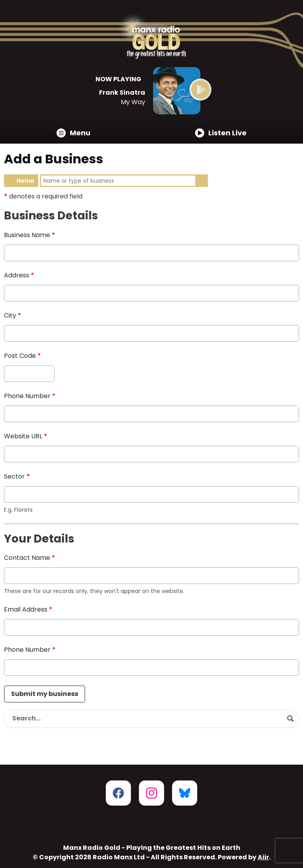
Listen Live (221, 133)
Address (19, 275)
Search (202, 181)
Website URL (26, 436)
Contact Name (30, 558)
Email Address (28, 610)
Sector (17, 476)
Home (25, 181)
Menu (73, 133)
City (13, 315)
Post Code (22, 356)
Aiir (263, 857)
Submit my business (45, 694)
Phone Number (30, 396)
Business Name (30, 235)
